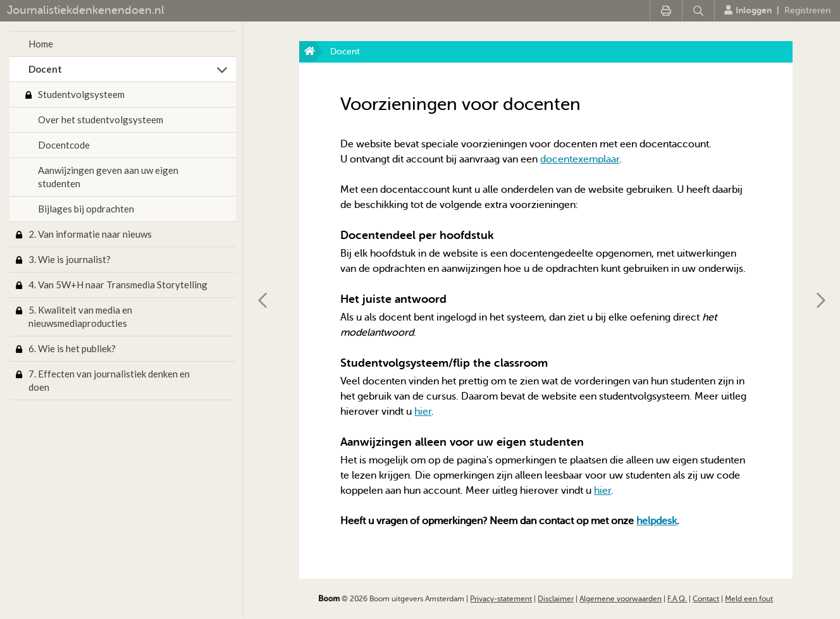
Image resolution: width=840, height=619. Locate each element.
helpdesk (657, 521)
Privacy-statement (501, 599)
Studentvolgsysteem (81, 94)
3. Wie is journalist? (70, 259)
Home (41, 44)
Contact (706, 599)
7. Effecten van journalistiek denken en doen (109, 380)
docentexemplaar (580, 159)
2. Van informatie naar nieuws (90, 234)
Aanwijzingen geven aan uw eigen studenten (108, 177)
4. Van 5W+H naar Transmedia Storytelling (118, 285)
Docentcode (64, 145)
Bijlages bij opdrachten (86, 209)
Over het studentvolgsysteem (101, 120)
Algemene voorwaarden (621, 599)
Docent (45, 69)
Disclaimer (556, 599)
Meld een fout (749, 599)
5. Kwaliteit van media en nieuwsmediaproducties (80, 316)
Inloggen (748, 10)
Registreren (807, 10)
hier (423, 412)
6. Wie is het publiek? (72, 348)
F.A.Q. (677, 599)
